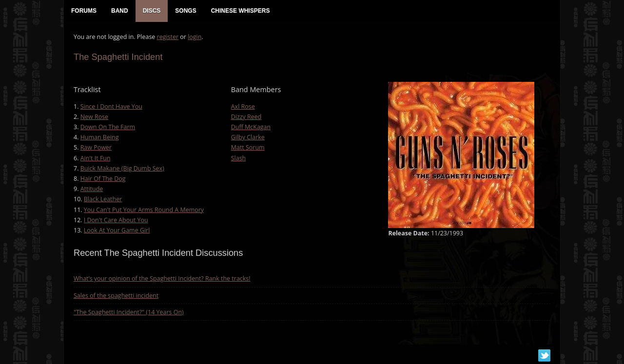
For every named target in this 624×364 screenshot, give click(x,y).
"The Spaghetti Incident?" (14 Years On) (129, 312)
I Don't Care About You (116, 220)
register (168, 37)
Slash (239, 158)
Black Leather (103, 199)
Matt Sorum (248, 147)
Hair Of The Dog (103, 179)
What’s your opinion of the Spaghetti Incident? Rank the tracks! (162, 278)
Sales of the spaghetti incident (116, 296)
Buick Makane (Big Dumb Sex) (122, 168)
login (195, 37)
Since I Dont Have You (111, 106)
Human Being (100, 137)
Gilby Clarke (248, 137)
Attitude (92, 189)
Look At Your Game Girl (117, 230)
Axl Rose (243, 106)
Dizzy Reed (246, 117)
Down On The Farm (108, 127)
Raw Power (96, 147)
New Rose (94, 117)
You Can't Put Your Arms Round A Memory (144, 210)
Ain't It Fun (96, 158)
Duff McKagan (251, 127)
